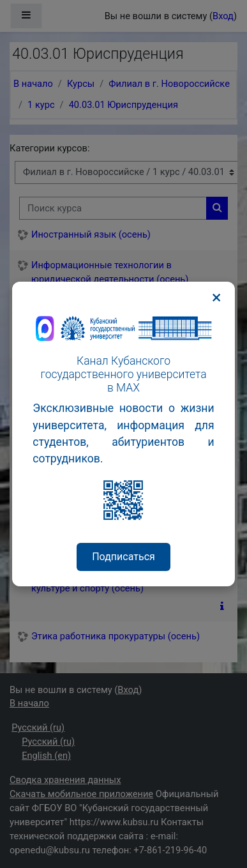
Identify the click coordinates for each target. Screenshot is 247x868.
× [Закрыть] (217, 298)
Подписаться (123, 557)
